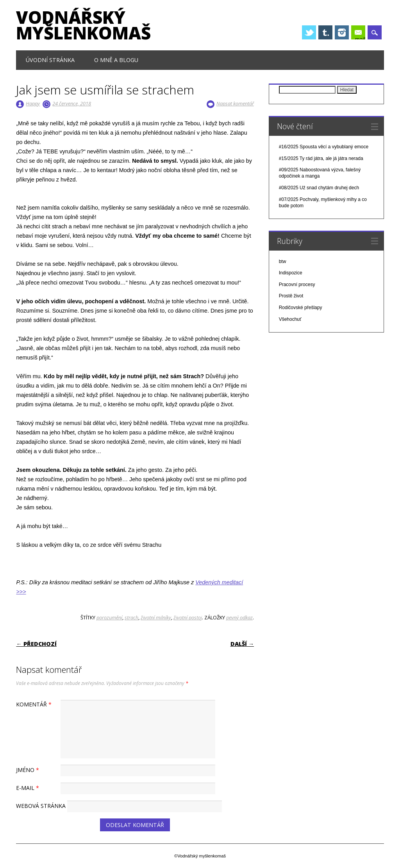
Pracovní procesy (297, 285)
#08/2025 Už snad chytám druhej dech (319, 188)
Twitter (309, 32)
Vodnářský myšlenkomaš (83, 25)
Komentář (35, 704)
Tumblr (325, 32)
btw (283, 261)
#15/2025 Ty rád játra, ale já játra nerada (321, 158)
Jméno (29, 770)
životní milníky (156, 617)
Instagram (342, 32)
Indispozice (291, 273)
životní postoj (188, 617)
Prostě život (291, 296)
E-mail (360, 33)
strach (131, 617)
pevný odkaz (239, 617)
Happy (33, 103)
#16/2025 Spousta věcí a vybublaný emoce (324, 147)
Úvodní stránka (50, 60)
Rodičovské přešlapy (301, 308)
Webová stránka (41, 806)
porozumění (109, 617)
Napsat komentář (235, 103)
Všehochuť (290, 319)
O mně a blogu (116, 60)
